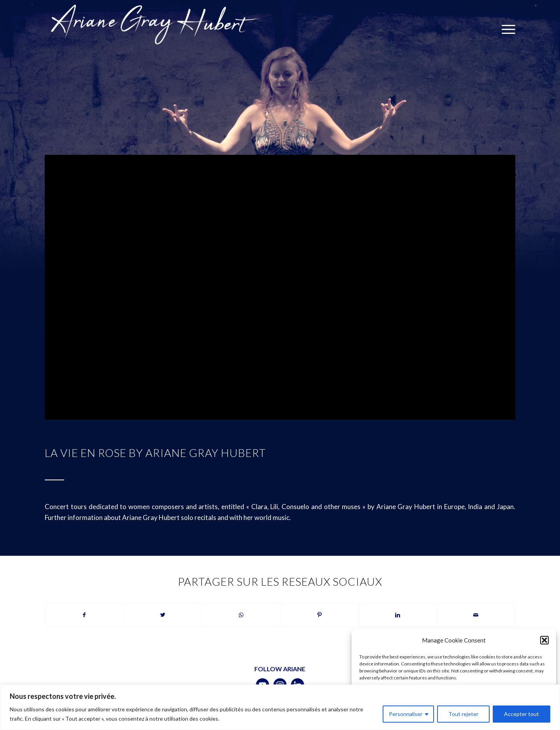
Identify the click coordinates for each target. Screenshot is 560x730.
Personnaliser (406, 714)
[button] (544, 640)
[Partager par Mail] (476, 615)
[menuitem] (506, 29)
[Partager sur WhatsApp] (241, 615)
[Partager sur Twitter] (163, 615)
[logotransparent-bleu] (154, 29)
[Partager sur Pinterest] (319, 615)
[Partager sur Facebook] (84, 615)
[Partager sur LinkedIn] (397, 615)
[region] (280, 707)
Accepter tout (521, 714)
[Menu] (506, 29)
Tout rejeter (463, 714)
